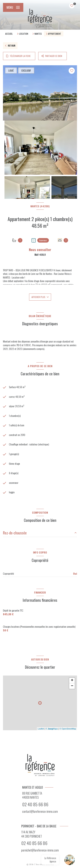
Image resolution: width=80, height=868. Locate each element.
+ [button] (72, 681)
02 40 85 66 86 (35, 804)
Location (24, 34)
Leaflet (41, 729)
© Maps (52, 729)
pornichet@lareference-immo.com (40, 850)
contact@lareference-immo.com (40, 811)
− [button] (72, 686)
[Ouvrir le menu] (13, 7)
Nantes (38, 34)
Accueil (9, 34)
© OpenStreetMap (68, 729)
